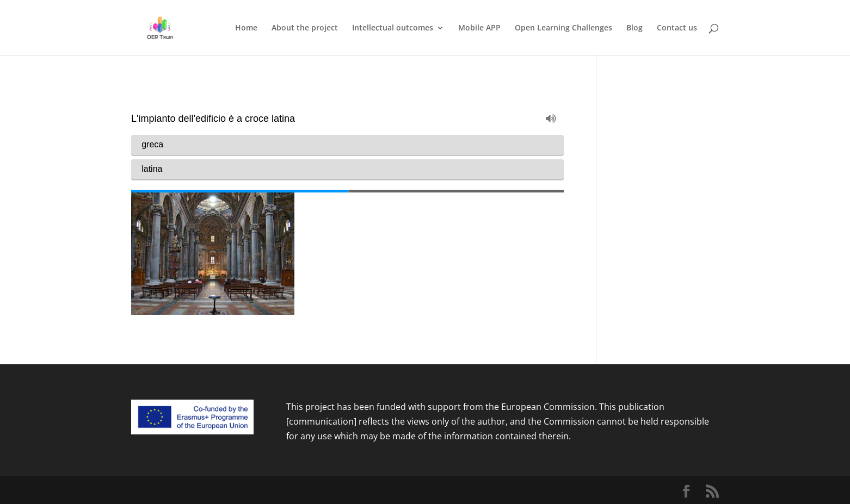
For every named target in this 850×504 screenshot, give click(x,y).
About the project (305, 28)
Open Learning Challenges (563, 28)
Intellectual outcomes (393, 28)
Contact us (677, 28)
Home (246, 28)
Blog (635, 28)
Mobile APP (479, 28)
